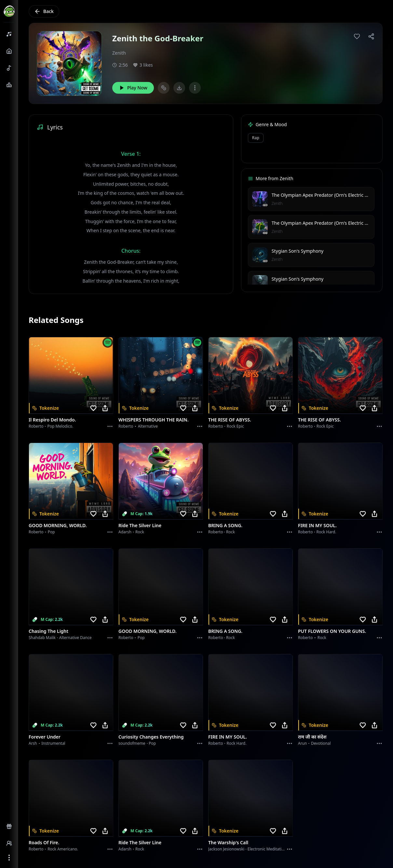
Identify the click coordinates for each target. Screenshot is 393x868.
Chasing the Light (48, 631)
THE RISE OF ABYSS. (230, 420)
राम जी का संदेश (312, 737)
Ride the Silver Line (140, 525)
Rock (140, 532)
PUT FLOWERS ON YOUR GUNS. (332, 631)
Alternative (148, 426)
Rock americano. (63, 849)
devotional (321, 743)
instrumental (53, 743)
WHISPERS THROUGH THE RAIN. (154, 420)
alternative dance (75, 638)
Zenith (119, 53)
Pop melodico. (61, 426)
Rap (256, 138)
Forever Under (45, 737)
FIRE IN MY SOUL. (317, 525)
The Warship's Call (228, 842)
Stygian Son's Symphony (298, 251)
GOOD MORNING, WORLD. (58, 525)
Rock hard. (326, 532)
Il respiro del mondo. (52, 420)
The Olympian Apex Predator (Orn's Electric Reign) (325, 195)
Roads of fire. (44, 842)
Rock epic (235, 426)
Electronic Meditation (267, 849)
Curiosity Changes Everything (151, 737)
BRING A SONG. (225, 525)
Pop (51, 532)
